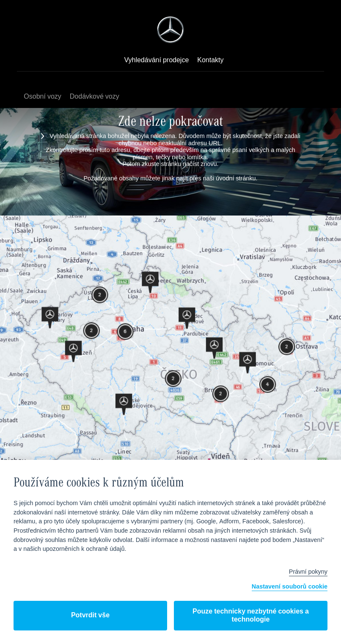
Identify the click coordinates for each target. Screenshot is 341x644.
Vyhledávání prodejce (156, 61)
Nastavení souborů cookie (290, 587)
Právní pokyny (308, 572)
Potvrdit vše (90, 615)
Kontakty (210, 61)
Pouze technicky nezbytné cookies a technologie (251, 616)
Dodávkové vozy (95, 97)
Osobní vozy (42, 97)
